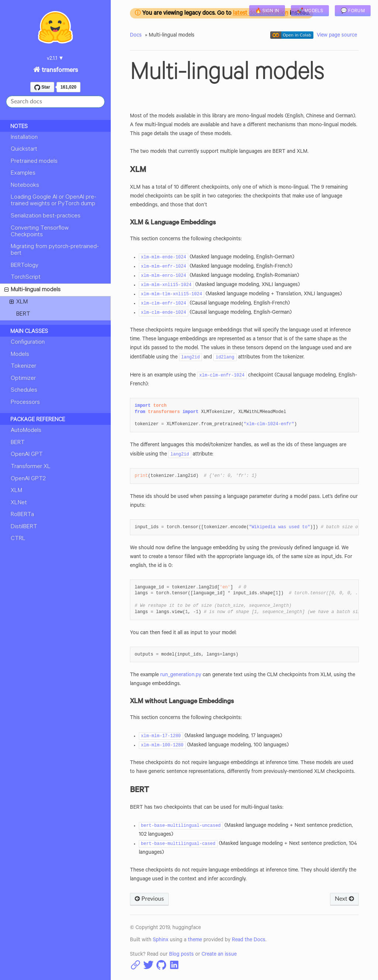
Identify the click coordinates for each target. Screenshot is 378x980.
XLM (18, 303)
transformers (59, 71)
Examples (23, 173)
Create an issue (219, 955)
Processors (25, 403)
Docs (136, 36)
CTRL (18, 539)
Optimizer (23, 379)
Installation (24, 138)
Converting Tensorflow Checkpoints (40, 232)
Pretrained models (34, 162)
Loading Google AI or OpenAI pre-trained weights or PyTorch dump (54, 201)
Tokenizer (23, 367)
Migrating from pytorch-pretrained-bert (55, 250)
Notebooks (25, 186)
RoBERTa (22, 515)
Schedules (24, 391)
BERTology (25, 266)
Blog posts (181, 955)
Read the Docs (249, 941)
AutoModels (26, 431)
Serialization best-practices (46, 216)
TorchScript (26, 278)
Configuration (28, 343)
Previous (149, 899)
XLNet (19, 503)
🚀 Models (310, 11)
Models (20, 355)
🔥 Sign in (267, 11)
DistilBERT (24, 527)
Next (344, 899)
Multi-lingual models (32, 291)
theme (195, 941)
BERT (23, 314)
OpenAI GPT (27, 455)
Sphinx (161, 941)
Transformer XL (31, 467)
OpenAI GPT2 (28, 479)
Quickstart (24, 149)
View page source (337, 36)
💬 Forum (353, 11)
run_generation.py (181, 675)
